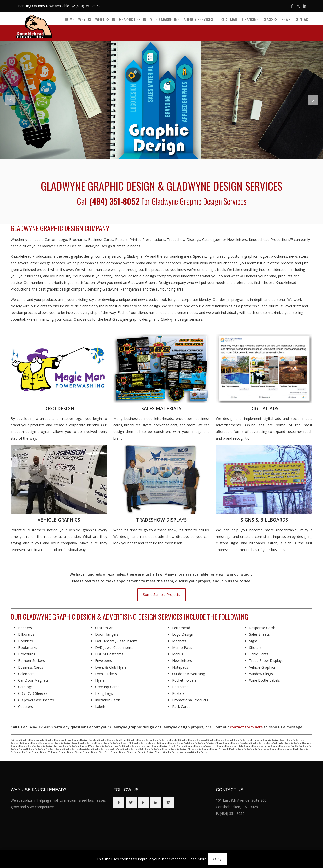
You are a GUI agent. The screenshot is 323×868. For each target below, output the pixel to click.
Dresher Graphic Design (107, 743)
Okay (217, 859)
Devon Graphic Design (83, 743)
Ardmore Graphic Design (75, 740)
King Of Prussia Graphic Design (185, 746)
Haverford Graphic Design (126, 746)
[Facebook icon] (292, 6)
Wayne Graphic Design (87, 752)
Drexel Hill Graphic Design (134, 743)
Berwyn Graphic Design (157, 740)
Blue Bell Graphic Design (183, 740)
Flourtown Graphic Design (253, 743)
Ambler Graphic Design (49, 740)
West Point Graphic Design (113, 752)
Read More (197, 859)
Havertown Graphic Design (154, 746)
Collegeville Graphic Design (24, 743)
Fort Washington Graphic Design (284, 743)
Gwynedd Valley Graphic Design (96, 746)
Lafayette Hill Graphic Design (217, 746)
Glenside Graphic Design (40, 746)
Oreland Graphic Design (174, 749)
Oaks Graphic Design (150, 749)
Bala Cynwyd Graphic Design (130, 740)
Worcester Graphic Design (141, 752)
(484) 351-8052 (232, 813)
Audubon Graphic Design (101, 740)
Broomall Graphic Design (237, 740)
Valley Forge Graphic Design (33, 752)
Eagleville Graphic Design (162, 743)
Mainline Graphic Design (273, 746)
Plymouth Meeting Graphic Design (236, 749)
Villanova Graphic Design (61, 752)
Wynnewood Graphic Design (194, 752)
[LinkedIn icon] (304, 6)
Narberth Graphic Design (32, 749)
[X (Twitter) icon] (298, 6)
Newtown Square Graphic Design (63, 749)
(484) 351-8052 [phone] (88, 6)
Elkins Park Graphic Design (191, 743)
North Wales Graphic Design (124, 749)
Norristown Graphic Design (94, 749)
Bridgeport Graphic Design (210, 740)
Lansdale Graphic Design (246, 746)
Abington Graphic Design (23, 740)
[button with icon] (119, 803)
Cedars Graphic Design (291, 740)
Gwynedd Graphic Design (66, 746)
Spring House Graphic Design (270, 749)
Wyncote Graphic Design (167, 752)
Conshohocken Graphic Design (55, 743)
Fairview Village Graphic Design (222, 743)
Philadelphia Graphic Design (203, 749)
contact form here (246, 727)
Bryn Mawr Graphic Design (265, 740)
